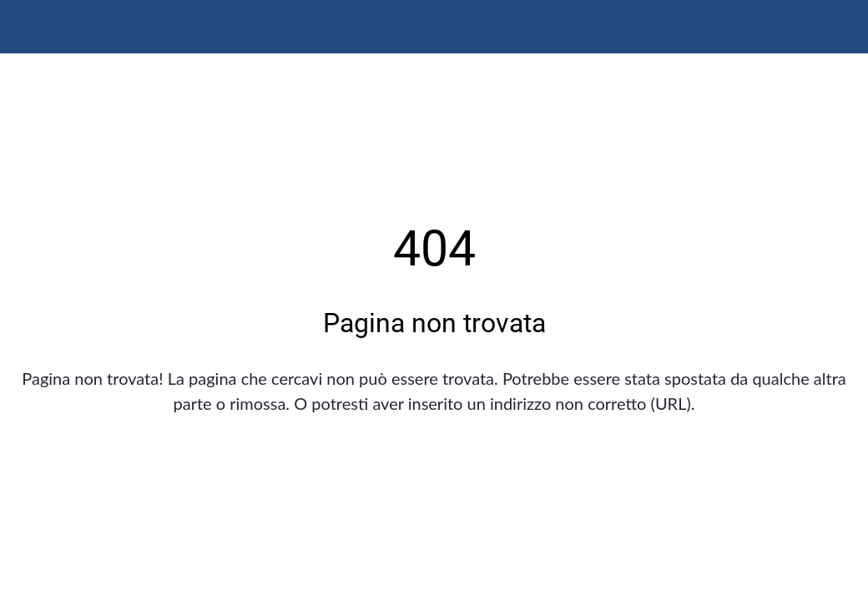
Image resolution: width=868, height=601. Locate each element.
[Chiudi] (27, 27)
